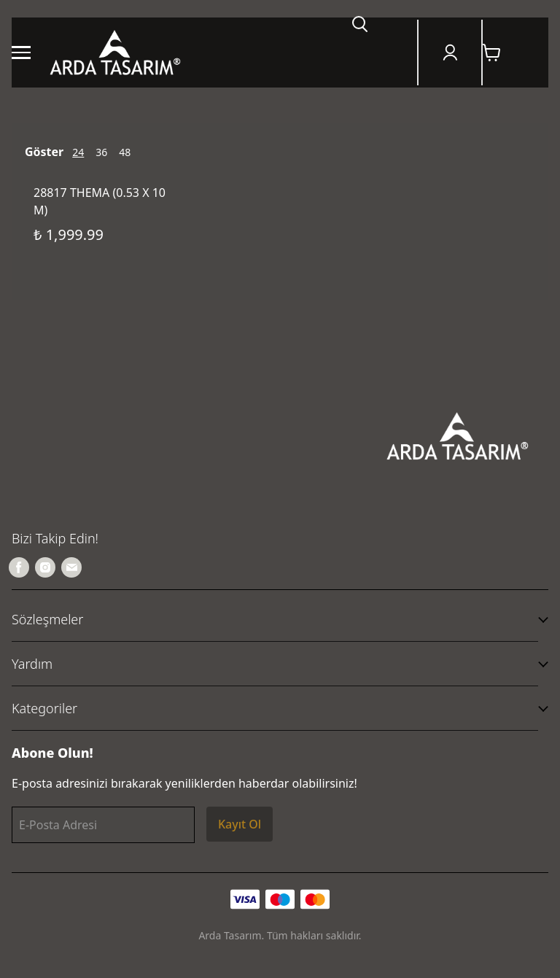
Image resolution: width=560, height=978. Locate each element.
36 (101, 152)
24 (78, 152)
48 (125, 152)
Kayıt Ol (240, 824)
